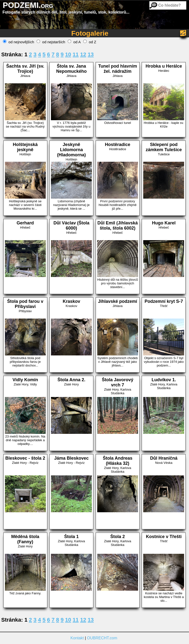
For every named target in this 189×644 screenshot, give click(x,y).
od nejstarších (51, 42)
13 (91, 54)
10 (68, 54)
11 (76, 54)
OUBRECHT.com (102, 638)
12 (83, 54)
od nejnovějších (18, 42)
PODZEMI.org (28, 5)
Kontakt (77, 638)
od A (74, 42)
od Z (90, 42)
